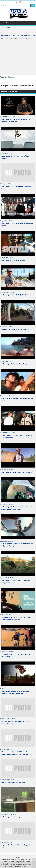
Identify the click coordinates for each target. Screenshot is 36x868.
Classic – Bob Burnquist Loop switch (14, 782)
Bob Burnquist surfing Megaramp (13, 817)
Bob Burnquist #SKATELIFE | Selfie (13, 260)
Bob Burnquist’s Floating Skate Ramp (14, 364)
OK (25, 866)
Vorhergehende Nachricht (9, 86)
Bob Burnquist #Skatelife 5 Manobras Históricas (18, 35)
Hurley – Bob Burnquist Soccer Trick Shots (16, 329)
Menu (18, 23)
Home (3, 28)
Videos (8, 28)
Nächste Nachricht (27, 86)
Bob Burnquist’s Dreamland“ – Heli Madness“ (17, 472)
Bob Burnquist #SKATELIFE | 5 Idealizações (16, 295)
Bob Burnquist (10, 77)
